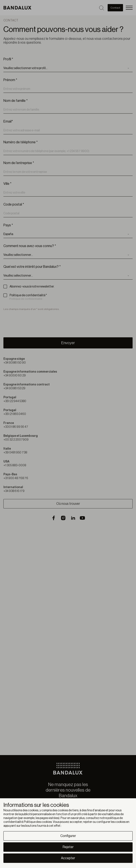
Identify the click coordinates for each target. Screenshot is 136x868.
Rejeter (68, 847)
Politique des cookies (38, 822)
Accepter (68, 858)
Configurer (68, 836)
